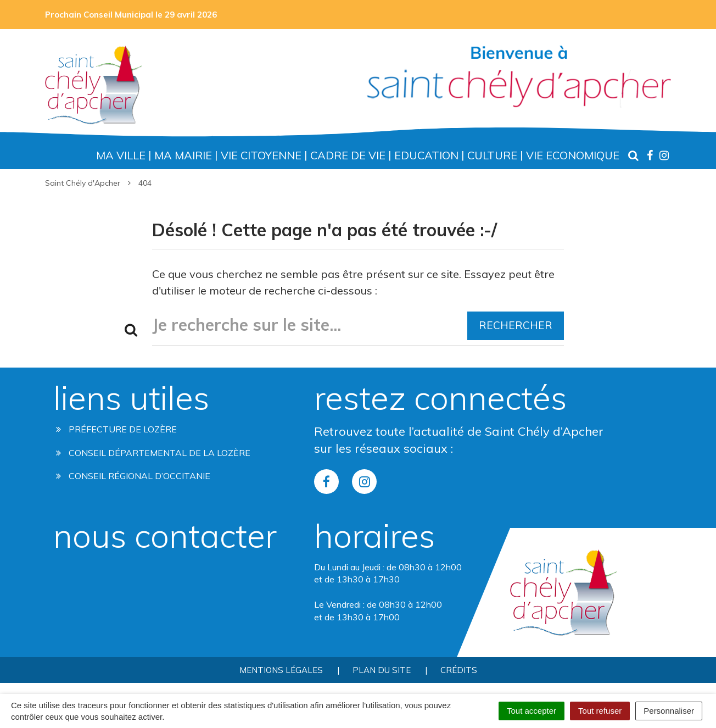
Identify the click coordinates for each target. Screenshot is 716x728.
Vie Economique (573, 155)
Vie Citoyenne (261, 155)
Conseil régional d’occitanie (133, 476)
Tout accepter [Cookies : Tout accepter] (532, 711)
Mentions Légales (281, 670)
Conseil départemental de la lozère (153, 453)
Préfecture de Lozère (116, 429)
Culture (492, 155)
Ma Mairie (183, 155)
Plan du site (382, 670)
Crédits (459, 670)
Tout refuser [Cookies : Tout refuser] (600, 711)
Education (426, 155)
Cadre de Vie (348, 155)
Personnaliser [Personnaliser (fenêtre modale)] (669, 711)
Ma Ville (121, 155)
